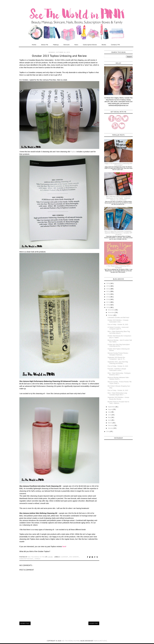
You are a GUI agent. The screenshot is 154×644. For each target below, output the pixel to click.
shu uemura (74, 557)
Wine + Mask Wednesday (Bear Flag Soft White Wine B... (119, 332)
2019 (108, 297)
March (110, 423)
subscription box (27, 559)
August (110, 409)
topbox (37, 559)
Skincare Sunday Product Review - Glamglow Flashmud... (118, 354)
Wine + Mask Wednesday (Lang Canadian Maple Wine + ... (117, 394)
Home (34, 45)
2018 (108, 299)
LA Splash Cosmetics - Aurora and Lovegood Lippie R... (118, 328)
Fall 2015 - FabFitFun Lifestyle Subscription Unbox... (117, 370)
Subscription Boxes (90, 45)
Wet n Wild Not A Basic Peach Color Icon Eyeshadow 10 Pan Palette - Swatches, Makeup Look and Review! (118, 198)
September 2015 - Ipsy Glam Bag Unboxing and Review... (118, 363)
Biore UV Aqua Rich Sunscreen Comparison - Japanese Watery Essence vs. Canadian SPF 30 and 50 (118, 233)
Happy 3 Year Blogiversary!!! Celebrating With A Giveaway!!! (118, 164)
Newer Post (25, 623)
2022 (108, 289)
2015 (108, 307)
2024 (108, 283)
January (111, 428)
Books (104, 45)
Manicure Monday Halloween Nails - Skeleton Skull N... (119, 378)
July (109, 412)
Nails (76, 45)
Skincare (67, 45)
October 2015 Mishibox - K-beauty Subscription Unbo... (118, 321)
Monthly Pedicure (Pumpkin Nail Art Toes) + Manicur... (118, 403)
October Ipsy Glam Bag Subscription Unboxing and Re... (119, 345)
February (111, 425)
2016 (108, 305)
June (110, 415)
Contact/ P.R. (116, 45)
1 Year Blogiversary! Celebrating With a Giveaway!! (118, 267)
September (111, 407)
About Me (45, 45)
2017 (108, 302)
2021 (108, 291)
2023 (108, 286)
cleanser (64, 557)
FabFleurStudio (100, 641)
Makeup (56, 45)
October (111, 315)
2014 (108, 432)
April (109, 420)
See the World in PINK (71, 641)
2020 (108, 294)
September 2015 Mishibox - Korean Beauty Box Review (118, 398)
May (109, 417)
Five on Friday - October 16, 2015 (118, 390)
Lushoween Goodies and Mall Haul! (118, 318)
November (111, 313)
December (111, 310)
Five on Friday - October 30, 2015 (118, 325)
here (64, 547)
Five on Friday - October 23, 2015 (118, 366)
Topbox (73, 152)
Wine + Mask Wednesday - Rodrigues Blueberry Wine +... (119, 374)
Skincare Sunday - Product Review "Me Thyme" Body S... (120, 383)
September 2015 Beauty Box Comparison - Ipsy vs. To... (117, 358)
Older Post (94, 623)
